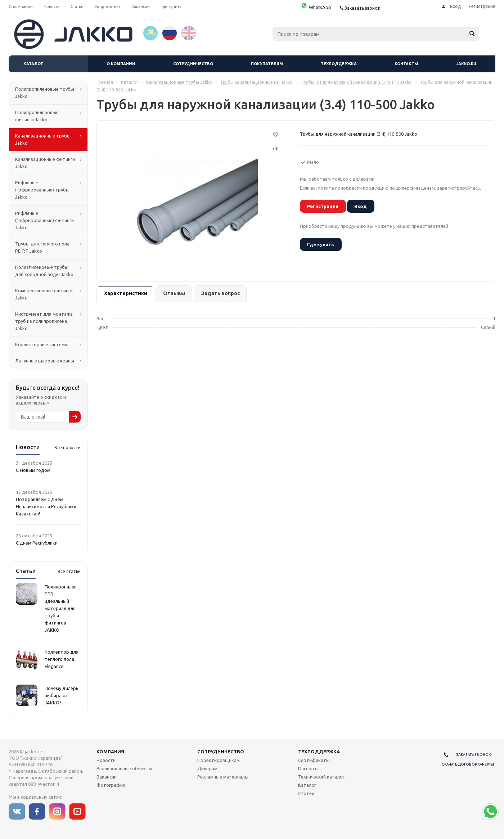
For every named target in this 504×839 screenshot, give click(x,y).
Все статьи (69, 571)
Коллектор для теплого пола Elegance (62, 659)
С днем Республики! (37, 543)
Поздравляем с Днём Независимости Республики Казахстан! (46, 506)
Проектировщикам (219, 760)
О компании (121, 64)
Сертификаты (314, 760)
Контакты (406, 64)
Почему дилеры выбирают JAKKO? (62, 695)
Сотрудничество (193, 64)
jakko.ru (466, 64)
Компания (110, 752)
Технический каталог (321, 777)
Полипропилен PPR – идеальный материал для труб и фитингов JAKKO (61, 608)
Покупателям (267, 64)
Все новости (67, 448)
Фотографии (111, 785)
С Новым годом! (34, 470)
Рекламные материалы (223, 777)
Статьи (306, 793)
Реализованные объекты (124, 768)
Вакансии (107, 777)
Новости (106, 760)
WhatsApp (316, 7)
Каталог (33, 64)
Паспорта (309, 768)
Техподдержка (339, 64)
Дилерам (207, 768)
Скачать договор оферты (468, 764)
